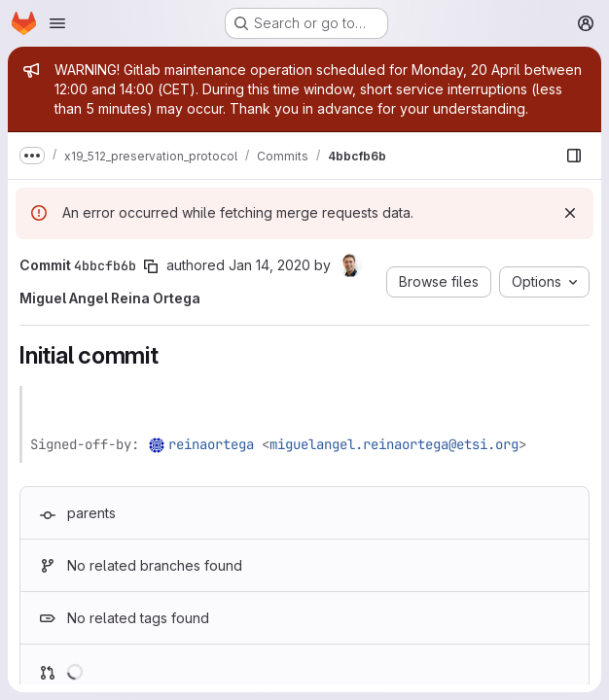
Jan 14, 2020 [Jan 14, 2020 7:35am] (269, 265)
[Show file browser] (574, 156)
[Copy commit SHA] (151, 266)
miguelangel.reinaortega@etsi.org (394, 444)
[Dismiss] (570, 213)
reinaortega (211, 444)
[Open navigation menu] (57, 23)
